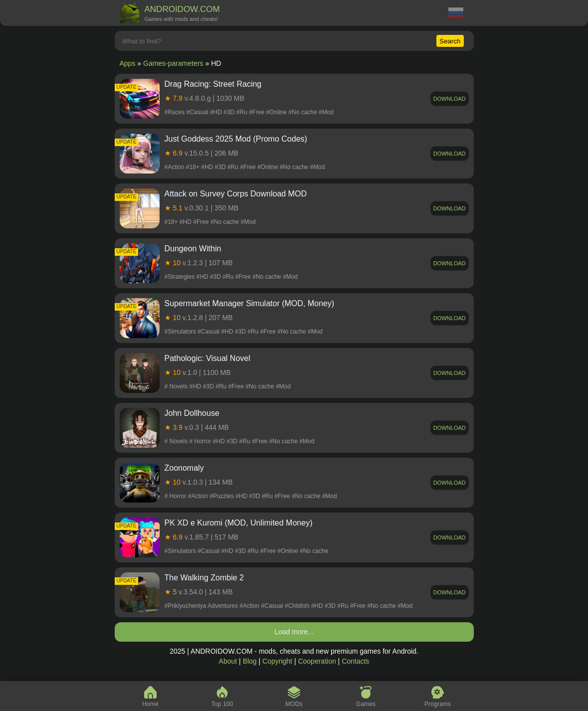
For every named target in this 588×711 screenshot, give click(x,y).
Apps (128, 63)
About (228, 661)
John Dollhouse (192, 413)
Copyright (277, 661)
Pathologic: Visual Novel (207, 358)
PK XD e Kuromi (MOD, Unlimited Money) (239, 523)
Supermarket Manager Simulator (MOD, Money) (250, 303)
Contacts (355, 661)
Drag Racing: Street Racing (213, 84)
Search (450, 41)
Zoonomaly (184, 468)
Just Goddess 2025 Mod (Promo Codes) (236, 139)
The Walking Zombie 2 (204, 578)
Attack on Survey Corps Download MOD (236, 194)
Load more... (294, 632)
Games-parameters (173, 63)
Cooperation (317, 661)
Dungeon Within (193, 249)
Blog (250, 661)
